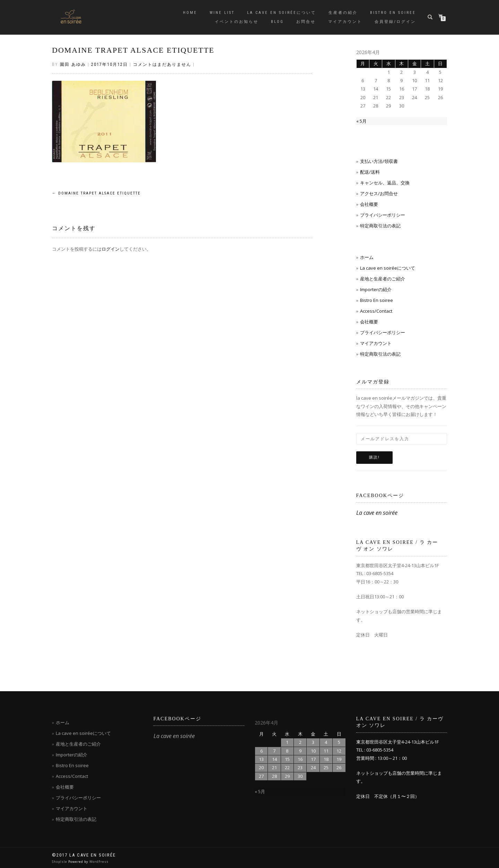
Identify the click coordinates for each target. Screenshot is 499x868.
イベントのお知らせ (237, 22)
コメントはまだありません (162, 64)
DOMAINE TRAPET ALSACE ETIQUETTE (133, 50)
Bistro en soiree (393, 13)
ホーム (367, 257)
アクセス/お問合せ (379, 193)
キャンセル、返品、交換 (385, 183)
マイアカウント (345, 22)
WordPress (99, 862)
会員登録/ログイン (395, 22)
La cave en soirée (377, 513)
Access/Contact (376, 311)
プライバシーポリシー (383, 215)
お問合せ (306, 22)
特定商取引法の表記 (380, 226)
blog (277, 22)
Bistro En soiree (377, 300)
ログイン (111, 249)
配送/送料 (370, 172)
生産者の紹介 (343, 13)
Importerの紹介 (376, 289)
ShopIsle (60, 862)
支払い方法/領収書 (379, 161)
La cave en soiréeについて (282, 13)
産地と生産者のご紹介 (383, 279)
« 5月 (361, 121)
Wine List (222, 13)
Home (190, 13)
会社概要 (369, 204)
